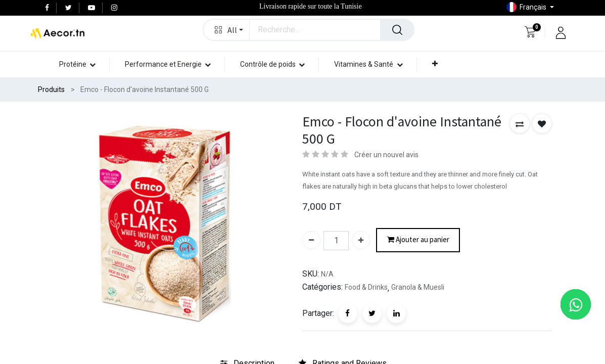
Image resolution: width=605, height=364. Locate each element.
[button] (227, 30)
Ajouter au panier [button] (418, 240)
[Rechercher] (397, 30)
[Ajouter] (361, 240)
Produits (51, 89)
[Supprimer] (311, 240)
